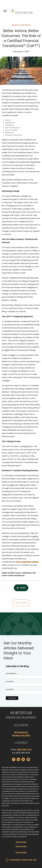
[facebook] (14, 759)
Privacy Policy (21, 852)
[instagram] (28, 759)
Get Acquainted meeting (27, 562)
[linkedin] (18, 759)
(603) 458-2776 (24, 750)
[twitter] (23, 759)
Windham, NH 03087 (21, 736)
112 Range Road (21, 732)
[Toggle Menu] (5, 11)
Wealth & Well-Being (21, 25)
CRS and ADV (21, 842)
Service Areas (21, 846)
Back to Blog (21, 603)
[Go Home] (21, 11)
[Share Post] (21, 588)
